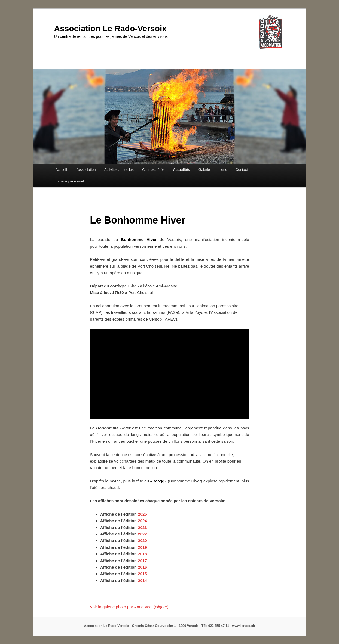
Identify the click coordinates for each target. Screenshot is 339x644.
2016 (142, 567)
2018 (142, 554)
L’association (85, 170)
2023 (142, 527)
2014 (142, 580)
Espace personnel (70, 181)
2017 (142, 561)
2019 (142, 547)
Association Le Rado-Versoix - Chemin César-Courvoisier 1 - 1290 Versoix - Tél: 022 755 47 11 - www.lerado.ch (170, 626)
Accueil (61, 170)
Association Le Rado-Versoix (110, 28)
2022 (142, 534)
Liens (223, 170)
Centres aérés (153, 170)
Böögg (158, 481)
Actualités (181, 170)
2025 (142, 514)
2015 (142, 574)
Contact (242, 170)
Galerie (204, 170)
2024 (142, 521)
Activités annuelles (119, 170)
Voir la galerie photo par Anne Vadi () (129, 607)
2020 (142, 541)
